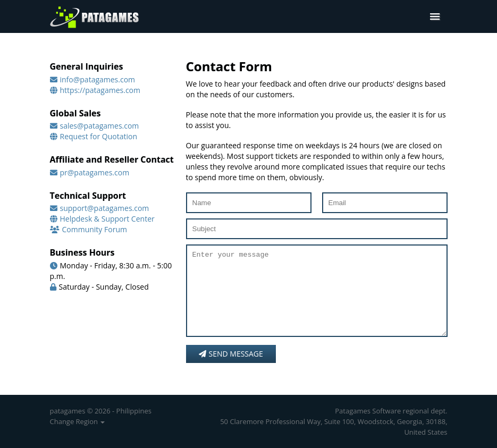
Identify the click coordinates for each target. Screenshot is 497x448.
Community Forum (95, 229)
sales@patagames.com (100, 126)
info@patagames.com (98, 79)
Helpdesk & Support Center (107, 219)
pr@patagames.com (95, 172)
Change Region (78, 421)
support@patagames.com (105, 208)
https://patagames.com (100, 90)
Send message (231, 370)
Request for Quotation (99, 136)
